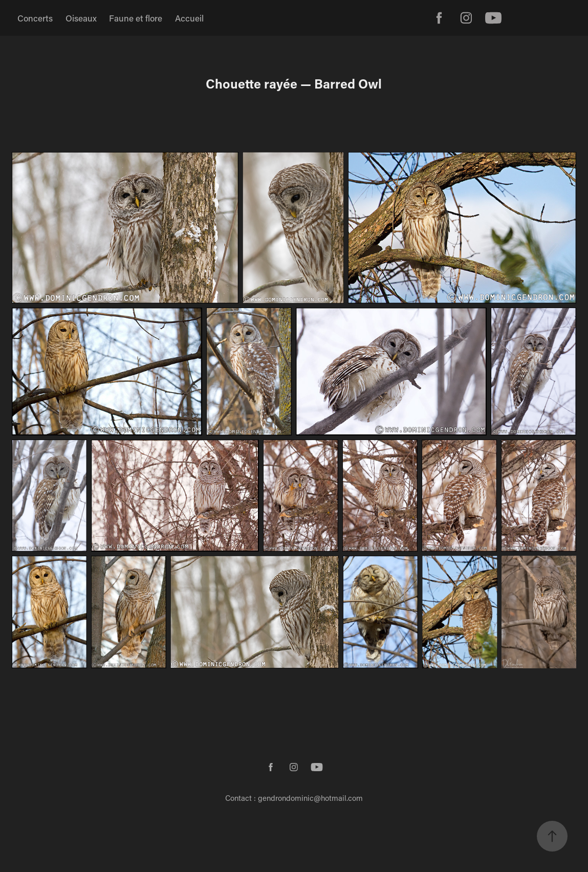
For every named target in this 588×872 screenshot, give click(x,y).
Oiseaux (81, 18)
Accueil (189, 18)
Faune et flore (136, 18)
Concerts (35, 18)
